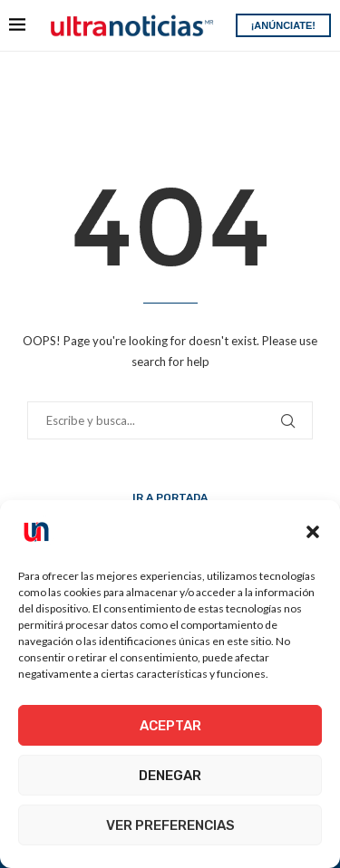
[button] (313, 532)
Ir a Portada (170, 497)
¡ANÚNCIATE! (283, 25)
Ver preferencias (170, 825)
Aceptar (170, 726)
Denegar (170, 776)
